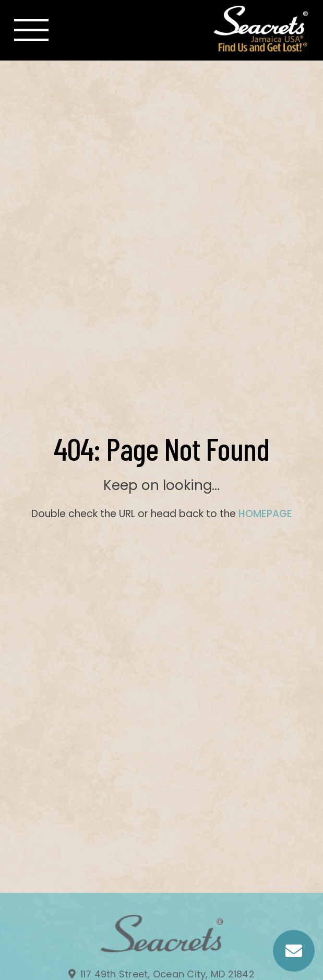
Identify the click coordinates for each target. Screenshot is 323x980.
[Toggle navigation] (31, 30)
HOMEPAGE (265, 514)
